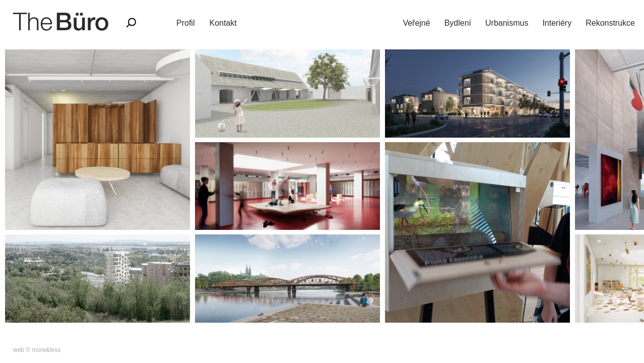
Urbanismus (507, 23)
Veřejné (416, 23)
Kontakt (223, 23)
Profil (185, 23)
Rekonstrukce (610, 23)
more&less (47, 350)
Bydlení (458, 23)
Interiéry (557, 23)
